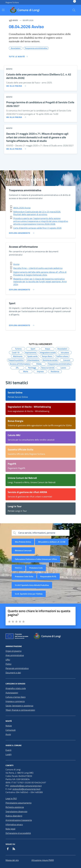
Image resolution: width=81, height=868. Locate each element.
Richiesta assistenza (15, 807)
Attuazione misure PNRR (43, 860)
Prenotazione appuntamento (19, 803)
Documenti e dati (13, 673)
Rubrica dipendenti (14, 816)
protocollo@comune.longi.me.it (26, 789)
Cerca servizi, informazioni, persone (37, 533)
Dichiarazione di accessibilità (18, 833)
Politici (8, 664)
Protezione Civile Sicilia (24, 576)
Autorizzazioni (12, 693)
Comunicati (11, 730)
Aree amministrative (15, 655)
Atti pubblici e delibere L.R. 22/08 (52, 542)
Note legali (10, 829)
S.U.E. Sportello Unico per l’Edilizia (29, 594)
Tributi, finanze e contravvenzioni (20, 710)
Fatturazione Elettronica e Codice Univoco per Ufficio (36, 559)
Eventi (8, 750)
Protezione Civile (36, 568)
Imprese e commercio (15, 701)
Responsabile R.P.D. (48, 576)
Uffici (8, 660)
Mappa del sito (12, 860)
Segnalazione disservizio (16, 811)
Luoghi (9, 754)
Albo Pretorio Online (23, 542)
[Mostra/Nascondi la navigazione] (3, 10)
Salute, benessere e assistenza (19, 706)
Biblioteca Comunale (23, 550)
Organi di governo (13, 651)
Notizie (9, 726)
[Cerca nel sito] (74, 10)
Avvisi (8, 734)
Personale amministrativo (17, 668)
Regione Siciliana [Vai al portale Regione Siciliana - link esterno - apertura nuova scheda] (12, 2)
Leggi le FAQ (11, 798)
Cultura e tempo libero (16, 697)
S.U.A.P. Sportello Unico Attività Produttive (32, 585)
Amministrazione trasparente (19, 820)
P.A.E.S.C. (19, 568)
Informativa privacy (14, 824)
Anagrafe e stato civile (16, 688)
